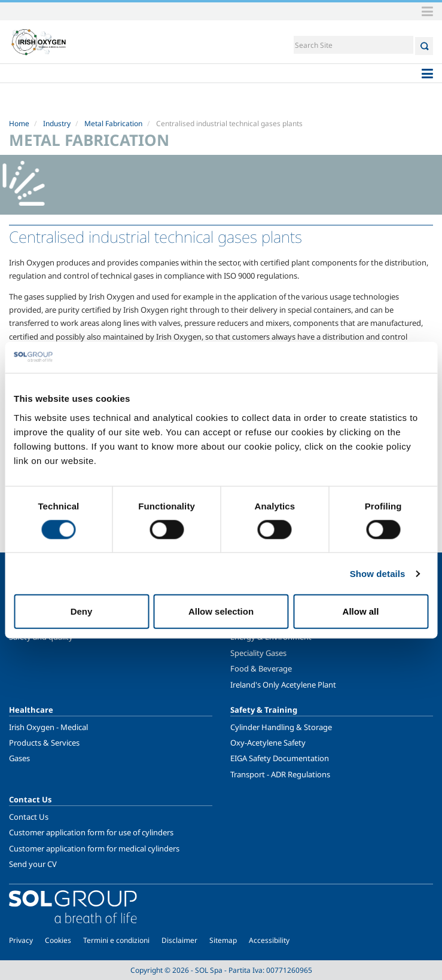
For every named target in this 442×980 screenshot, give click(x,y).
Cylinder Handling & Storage (281, 727)
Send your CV (33, 864)
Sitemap (223, 940)
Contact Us (29, 817)
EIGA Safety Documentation (280, 758)
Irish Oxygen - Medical (48, 727)
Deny (82, 611)
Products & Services (44, 743)
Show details (378, 573)
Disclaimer (179, 940)
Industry (57, 123)
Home (19, 123)
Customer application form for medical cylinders (94, 848)
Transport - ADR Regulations (280, 774)
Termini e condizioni (116, 940)
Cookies (58, 940)
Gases (19, 758)
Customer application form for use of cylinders (91, 832)
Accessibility (269, 940)
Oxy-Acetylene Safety (268, 743)
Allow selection (221, 611)
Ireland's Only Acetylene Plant (283, 685)
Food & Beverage (261, 668)
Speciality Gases (258, 653)
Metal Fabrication (113, 123)
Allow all (361, 611)
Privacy (21, 940)
